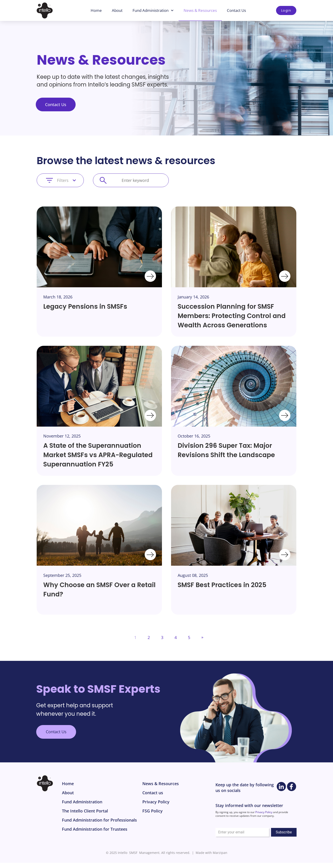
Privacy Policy (264, 812)
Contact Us (236, 10)
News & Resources (200, 10)
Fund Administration (153, 10)
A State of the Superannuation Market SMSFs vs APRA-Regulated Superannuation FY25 (98, 455)
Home (96, 10)
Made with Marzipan (211, 853)
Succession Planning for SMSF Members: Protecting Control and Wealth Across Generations (232, 316)
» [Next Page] (202, 637)
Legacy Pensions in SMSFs (85, 307)
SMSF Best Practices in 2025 (222, 585)
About (117, 10)
